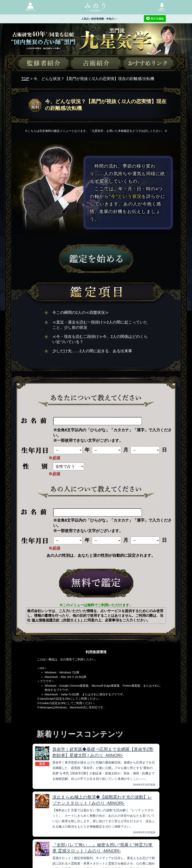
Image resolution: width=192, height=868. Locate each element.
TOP (25, 79)
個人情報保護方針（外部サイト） (58, 620)
